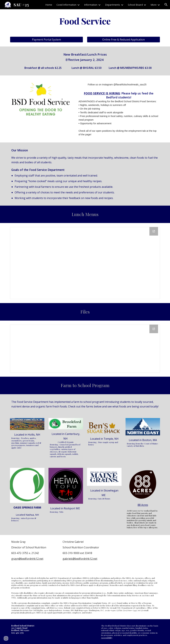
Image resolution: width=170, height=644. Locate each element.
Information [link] (91, 5)
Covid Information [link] (66, 5)
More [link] (154, 5)
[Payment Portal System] (47, 40)
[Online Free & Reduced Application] (124, 40)
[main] (85, 21)
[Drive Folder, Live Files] (85, 349)
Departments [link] (113, 5)
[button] (166, 5)
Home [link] (49, 5)
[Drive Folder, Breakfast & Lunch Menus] (85, 263)
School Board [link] (135, 5)
